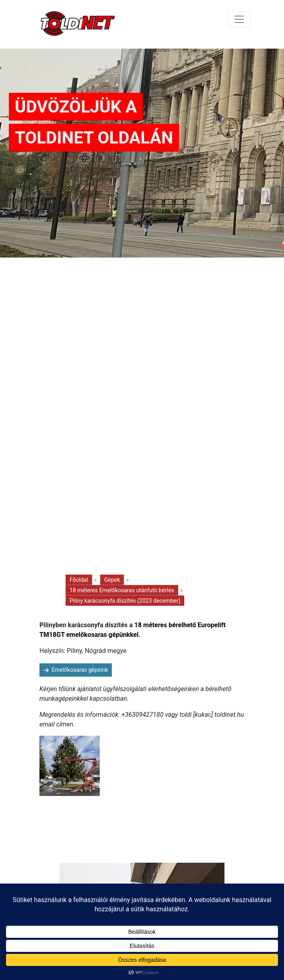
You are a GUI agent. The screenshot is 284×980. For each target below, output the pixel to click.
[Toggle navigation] (239, 19)
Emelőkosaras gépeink (80, 670)
